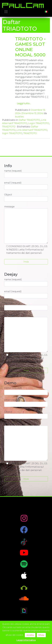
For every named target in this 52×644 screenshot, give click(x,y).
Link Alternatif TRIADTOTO (32, 130)
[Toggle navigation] (6, 12)
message (26, 224)
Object (26, 198)
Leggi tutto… (24, 103)
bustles (19, 117)
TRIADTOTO (9, 127)
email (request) (26, 186)
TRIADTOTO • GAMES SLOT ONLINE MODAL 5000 (30, 47)
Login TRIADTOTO (39, 123)
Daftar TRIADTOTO (29, 120)
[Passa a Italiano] (46, 12)
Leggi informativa (26, 640)
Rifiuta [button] (41, 635)
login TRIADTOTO (12, 133)
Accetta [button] (30, 635)
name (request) (26, 174)
